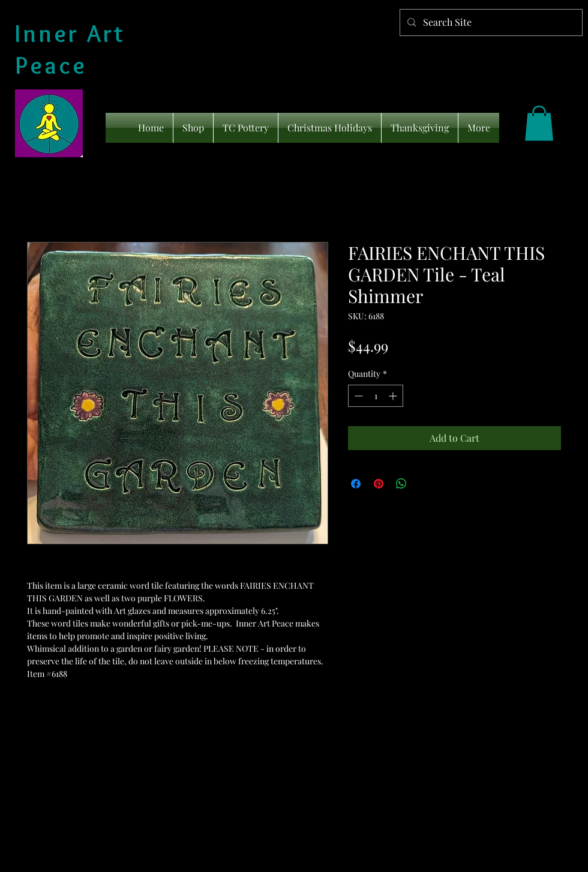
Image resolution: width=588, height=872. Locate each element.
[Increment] (394, 396)
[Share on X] (424, 484)
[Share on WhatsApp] (401, 484)
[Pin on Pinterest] (379, 484)
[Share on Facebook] (356, 484)
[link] (539, 123)
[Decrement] (357, 396)
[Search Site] (490, 23)
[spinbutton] (376, 396)
